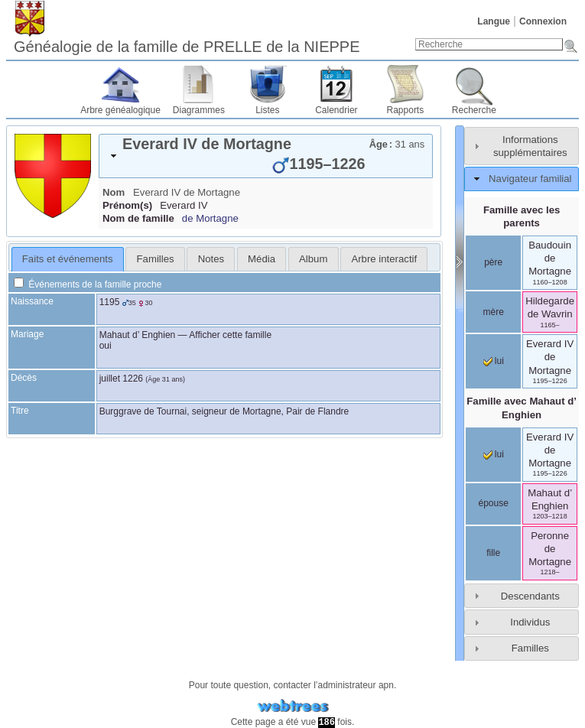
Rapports (406, 110)
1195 (110, 302)
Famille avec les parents (522, 216)
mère (494, 312)
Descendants (530, 596)
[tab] (266, 156)
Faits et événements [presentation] (68, 259)
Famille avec (522, 408)
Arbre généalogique (120, 110)
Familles (530, 648)
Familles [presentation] (156, 259)
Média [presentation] (262, 259)
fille (493, 553)
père (493, 262)
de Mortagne (210, 218)
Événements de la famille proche (88, 284)
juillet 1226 (121, 379)
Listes (267, 110)
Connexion (543, 21)
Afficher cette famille (230, 335)
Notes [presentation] (211, 259)
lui (494, 361)
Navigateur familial (530, 179)
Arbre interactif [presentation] (384, 259)
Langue (494, 21)
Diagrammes (199, 110)
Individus (530, 622)
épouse (494, 503)
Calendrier (336, 110)
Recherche (474, 110)
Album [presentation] (313, 259)
